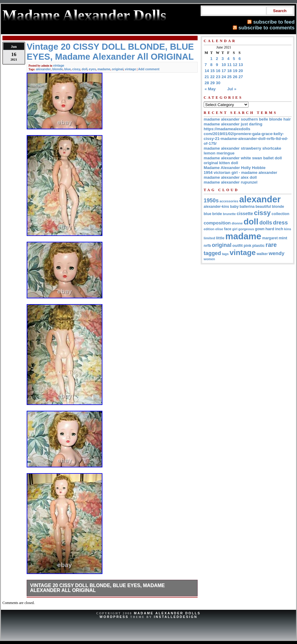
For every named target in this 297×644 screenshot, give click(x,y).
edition (209, 229)
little (220, 238)
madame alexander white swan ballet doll (243, 158)
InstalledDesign (176, 617)
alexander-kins (216, 207)
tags (225, 254)
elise (219, 229)
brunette (229, 214)
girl (235, 229)
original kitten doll (221, 163)
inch (279, 229)
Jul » (232, 89)
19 (235, 71)
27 (241, 77)
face (228, 229)
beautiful (263, 207)
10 (224, 65)
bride (217, 214)
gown (260, 229)
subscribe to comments (267, 28)
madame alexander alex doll (230, 177)
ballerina (247, 207)
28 (207, 83)
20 (241, 71)
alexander (43, 69)
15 (213, 71)
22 (213, 77)
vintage (59, 65)
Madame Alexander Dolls (167, 613)
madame (104, 69)
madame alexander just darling (233, 124)
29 (213, 83)
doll (85, 69)
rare (271, 245)
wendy (277, 253)
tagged (212, 253)
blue (68, 69)
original (118, 69)
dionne (237, 223)
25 (230, 77)
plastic (258, 246)
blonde (58, 69)
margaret (270, 238)
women (209, 259)
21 (207, 77)
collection (280, 214)
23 (218, 77)
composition (217, 223)
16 (218, 71)
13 (241, 65)
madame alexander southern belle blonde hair (247, 119)
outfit (238, 246)
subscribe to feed (274, 22)
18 (230, 71)
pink (248, 246)
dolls (266, 223)
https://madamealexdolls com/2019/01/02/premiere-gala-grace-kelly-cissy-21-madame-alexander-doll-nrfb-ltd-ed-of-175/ (246, 136)
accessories (229, 201)
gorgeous (246, 229)
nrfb (207, 246)
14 (207, 71)
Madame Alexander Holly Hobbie (235, 168)
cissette (245, 214)
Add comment (149, 69)
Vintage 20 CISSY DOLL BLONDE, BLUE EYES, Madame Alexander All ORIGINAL (97, 588)
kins (288, 229)
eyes (92, 69)
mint (283, 238)
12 (235, 65)
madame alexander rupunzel (230, 182)
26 (235, 77)
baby (234, 207)
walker (262, 254)
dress (280, 222)
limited (209, 238)
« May (210, 89)
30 (218, 83)
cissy (76, 69)
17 (224, 71)
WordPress (114, 617)
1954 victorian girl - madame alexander (240, 173)
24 (224, 77)
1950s (211, 201)
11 (230, 65)
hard (270, 229)
